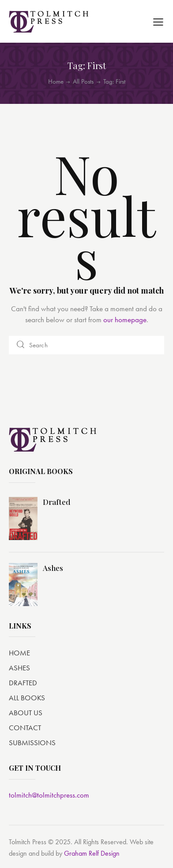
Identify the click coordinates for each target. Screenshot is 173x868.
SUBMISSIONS (32, 743)
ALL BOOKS (27, 698)
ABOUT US (26, 713)
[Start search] (21, 345)
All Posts (83, 81)
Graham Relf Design (92, 853)
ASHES (19, 668)
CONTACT (25, 728)
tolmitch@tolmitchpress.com (49, 795)
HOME (19, 653)
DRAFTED (23, 683)
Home (56, 82)
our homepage (125, 320)
